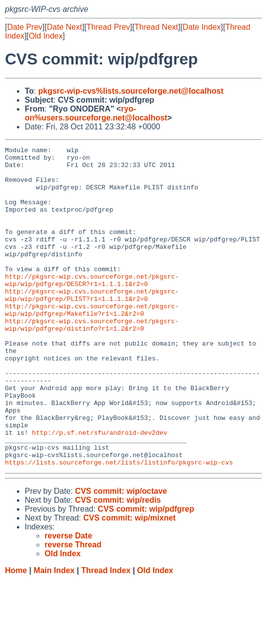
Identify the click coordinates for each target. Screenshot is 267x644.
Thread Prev (108, 27)
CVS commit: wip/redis (118, 564)
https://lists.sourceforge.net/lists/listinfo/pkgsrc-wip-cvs (119, 526)
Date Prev (25, 27)
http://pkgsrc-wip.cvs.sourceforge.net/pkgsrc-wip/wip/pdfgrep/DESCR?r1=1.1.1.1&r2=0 (92, 307)
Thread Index (106, 634)
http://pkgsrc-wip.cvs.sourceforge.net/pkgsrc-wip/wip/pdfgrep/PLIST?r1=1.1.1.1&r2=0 (92, 325)
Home (16, 634)
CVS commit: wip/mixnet (130, 582)
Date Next (64, 27)
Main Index (54, 634)
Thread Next (156, 27)
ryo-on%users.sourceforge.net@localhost (96, 113)
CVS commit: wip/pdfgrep (146, 573)
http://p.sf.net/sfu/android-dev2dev (100, 490)
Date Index (201, 27)
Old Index (46, 36)
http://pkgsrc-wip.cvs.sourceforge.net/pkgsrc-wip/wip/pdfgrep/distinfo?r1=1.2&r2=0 (92, 361)
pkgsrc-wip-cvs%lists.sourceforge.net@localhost (131, 91)
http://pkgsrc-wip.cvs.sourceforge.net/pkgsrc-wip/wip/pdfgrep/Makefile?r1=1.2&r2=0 (92, 343)
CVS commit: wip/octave (121, 555)
